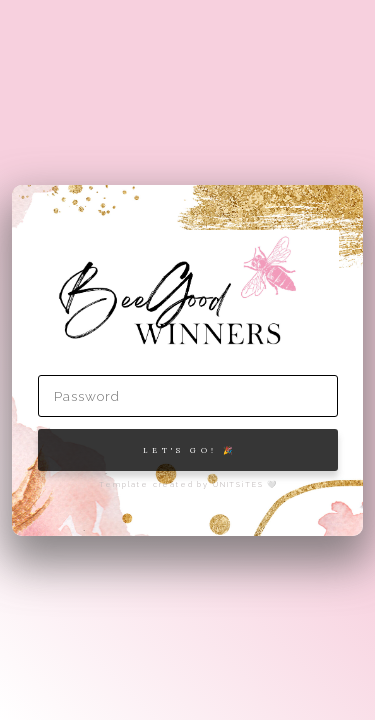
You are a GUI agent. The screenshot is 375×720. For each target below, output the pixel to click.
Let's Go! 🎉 (189, 450)
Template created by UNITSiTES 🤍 (188, 484)
